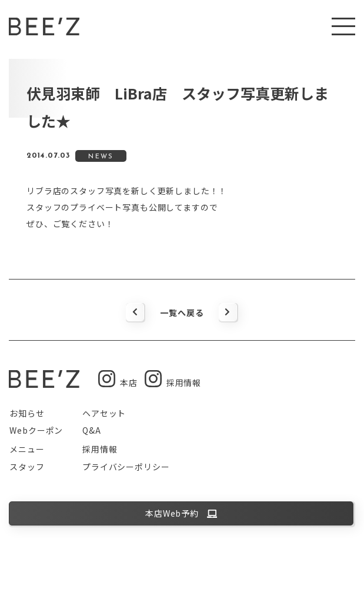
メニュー (27, 449)
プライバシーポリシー (126, 467)
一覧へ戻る (182, 312)
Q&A (92, 430)
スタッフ (27, 467)
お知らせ (27, 413)
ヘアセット (104, 413)
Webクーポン (36, 430)
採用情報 (100, 449)
